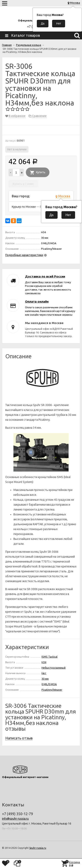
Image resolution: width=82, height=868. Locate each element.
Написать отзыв (19, 738)
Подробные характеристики (24, 255)
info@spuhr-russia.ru (15, 819)
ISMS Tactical (49, 657)
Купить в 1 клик (23, 184)
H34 (44, 662)
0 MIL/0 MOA (49, 684)
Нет (44, 673)
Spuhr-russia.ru (38, 848)
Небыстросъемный (54, 668)
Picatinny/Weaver (52, 690)
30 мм (45, 679)
